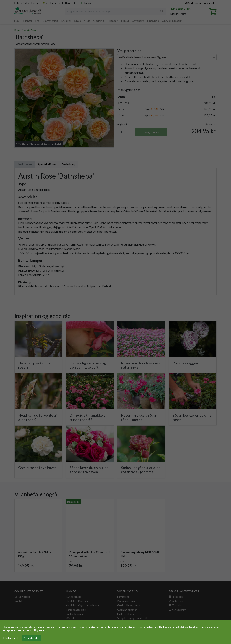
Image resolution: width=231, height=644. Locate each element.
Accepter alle (31, 638)
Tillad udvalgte (11, 638)
